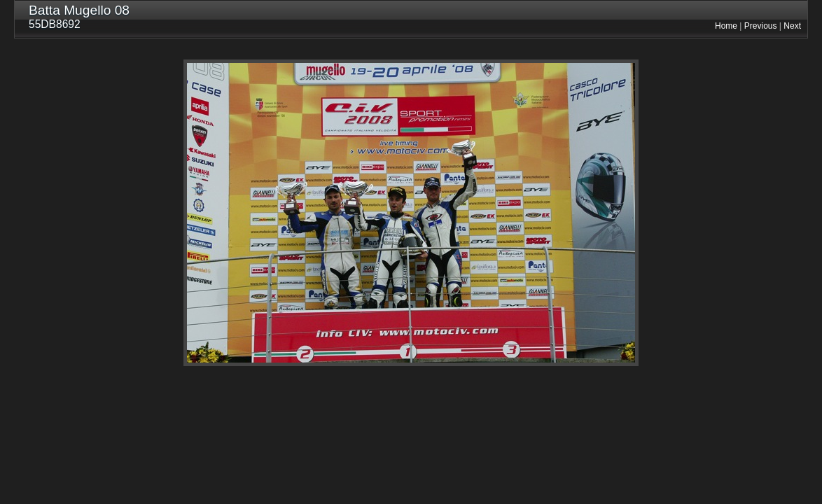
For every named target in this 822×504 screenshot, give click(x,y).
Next (792, 26)
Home (726, 26)
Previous (761, 26)
